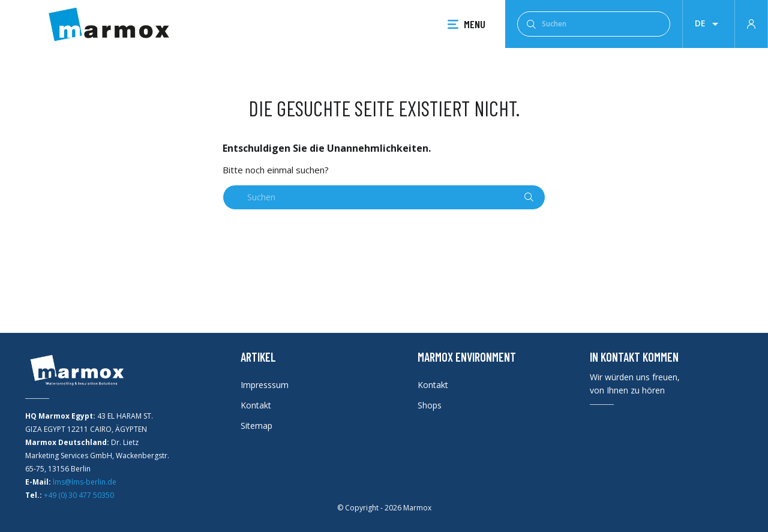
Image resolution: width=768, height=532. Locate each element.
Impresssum (265, 385)
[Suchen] (594, 24)
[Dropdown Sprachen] (709, 24)
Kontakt (256, 405)
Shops (430, 405)
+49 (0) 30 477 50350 (79, 495)
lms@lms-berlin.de (85, 482)
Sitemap (256, 426)
